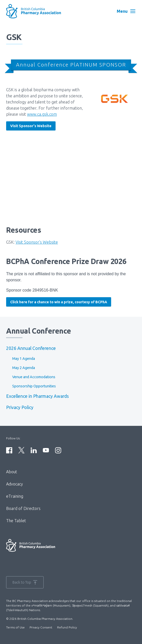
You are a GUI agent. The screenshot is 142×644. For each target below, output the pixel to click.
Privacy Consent (41, 627)
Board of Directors (23, 508)
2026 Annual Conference (31, 348)
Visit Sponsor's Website (31, 126)
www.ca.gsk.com (42, 114)
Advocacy (15, 484)
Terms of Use (15, 627)
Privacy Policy (20, 407)
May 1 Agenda (24, 359)
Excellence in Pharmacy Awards (37, 396)
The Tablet (16, 521)
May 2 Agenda (24, 368)
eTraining (15, 496)
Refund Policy (67, 627)
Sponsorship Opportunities (34, 386)
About (12, 472)
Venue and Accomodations (34, 377)
